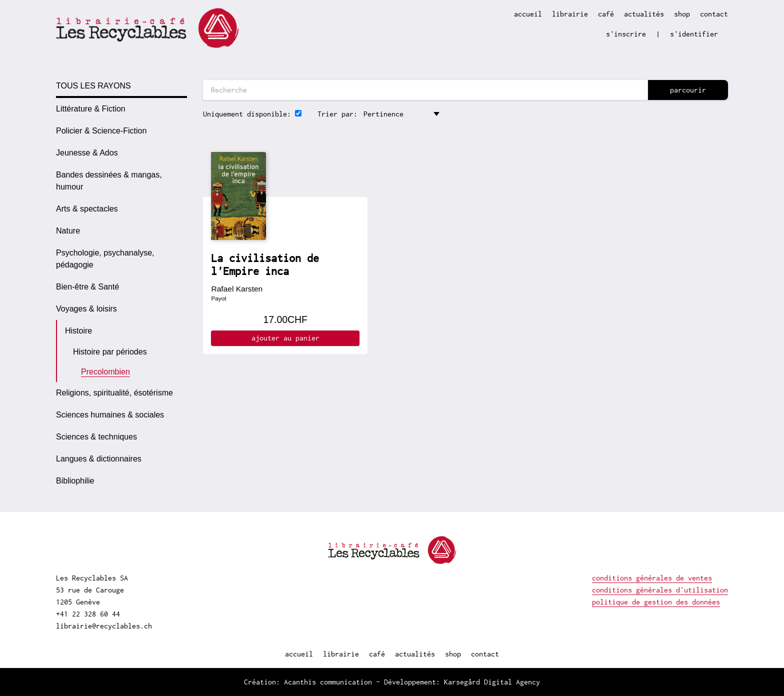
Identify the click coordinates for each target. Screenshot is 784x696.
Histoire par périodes (110, 352)
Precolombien (105, 372)
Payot (218, 298)
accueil (528, 14)
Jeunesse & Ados (87, 153)
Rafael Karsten (237, 289)
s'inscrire (626, 34)
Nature (68, 231)
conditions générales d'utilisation (660, 590)
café (606, 14)
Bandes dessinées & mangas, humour (109, 181)
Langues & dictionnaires (99, 459)
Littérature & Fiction (91, 109)
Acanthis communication (328, 682)
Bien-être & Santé (87, 287)
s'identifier (694, 34)
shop (682, 14)
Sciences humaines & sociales (110, 415)
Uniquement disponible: (247, 114)
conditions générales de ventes (652, 578)
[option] (121, 109)
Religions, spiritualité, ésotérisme (114, 393)
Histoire (78, 331)
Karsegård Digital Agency (492, 682)
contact (714, 14)
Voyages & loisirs (86, 309)
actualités (644, 14)
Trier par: (337, 114)
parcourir (688, 90)
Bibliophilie (75, 481)
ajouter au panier (285, 338)
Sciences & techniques (96, 437)
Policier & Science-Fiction (101, 131)
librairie (570, 14)
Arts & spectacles (87, 209)
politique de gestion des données (656, 602)
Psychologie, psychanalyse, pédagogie (105, 259)
